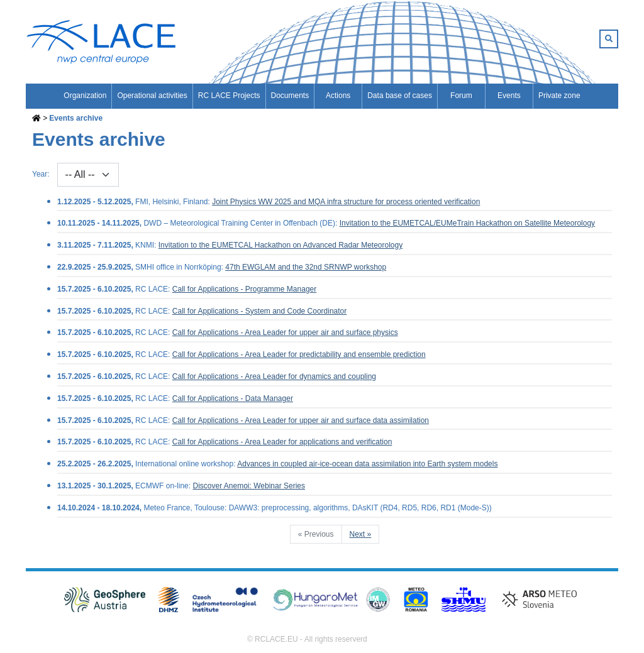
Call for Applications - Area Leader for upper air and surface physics (285, 332)
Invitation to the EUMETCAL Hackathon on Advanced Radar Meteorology (280, 245)
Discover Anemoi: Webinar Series (249, 486)
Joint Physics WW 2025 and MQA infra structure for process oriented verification (346, 202)
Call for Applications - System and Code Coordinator (259, 311)
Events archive (76, 118)
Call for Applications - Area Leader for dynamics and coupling (274, 376)
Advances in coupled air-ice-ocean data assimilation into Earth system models (367, 464)
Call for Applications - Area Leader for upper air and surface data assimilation (301, 420)
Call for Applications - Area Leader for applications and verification (282, 442)
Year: (41, 174)
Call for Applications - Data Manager (233, 398)
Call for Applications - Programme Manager (244, 289)
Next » (361, 534)
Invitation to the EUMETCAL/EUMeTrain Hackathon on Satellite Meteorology (467, 223)
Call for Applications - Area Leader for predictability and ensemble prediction (299, 354)
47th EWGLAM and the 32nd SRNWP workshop (306, 267)
